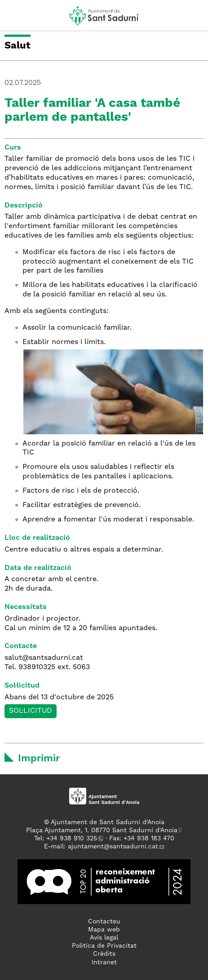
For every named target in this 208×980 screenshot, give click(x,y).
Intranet (104, 962)
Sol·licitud (31, 711)
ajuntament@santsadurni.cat (113, 847)
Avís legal (104, 938)
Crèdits (104, 954)
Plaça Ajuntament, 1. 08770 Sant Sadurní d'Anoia (102, 830)
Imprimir (39, 759)
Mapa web (104, 930)
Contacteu (104, 922)
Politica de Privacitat (104, 946)
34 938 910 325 (73, 839)
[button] (15, 19)
